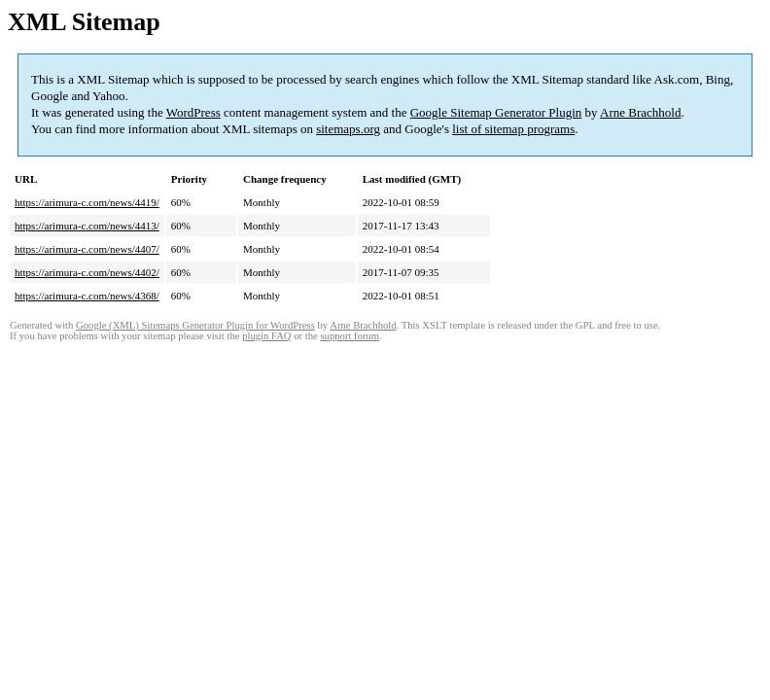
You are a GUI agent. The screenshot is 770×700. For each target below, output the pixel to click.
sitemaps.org (348, 129)
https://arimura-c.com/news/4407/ (87, 249)
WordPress (193, 112)
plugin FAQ (266, 336)
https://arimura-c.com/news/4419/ (87, 202)
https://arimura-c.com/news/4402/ (87, 272)
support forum (350, 336)
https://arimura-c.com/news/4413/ (87, 226)
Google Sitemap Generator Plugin (496, 112)
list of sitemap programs (513, 129)
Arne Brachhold (640, 112)
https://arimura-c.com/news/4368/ (87, 296)
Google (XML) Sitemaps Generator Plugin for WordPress (195, 325)
